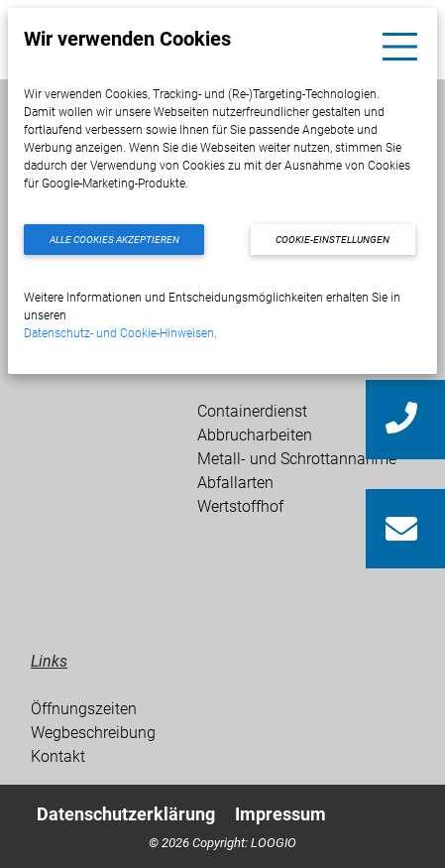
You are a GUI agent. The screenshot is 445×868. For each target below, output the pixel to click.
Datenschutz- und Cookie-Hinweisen (119, 333)
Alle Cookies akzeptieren (114, 240)
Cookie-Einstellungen (333, 240)
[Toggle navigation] (400, 47)
